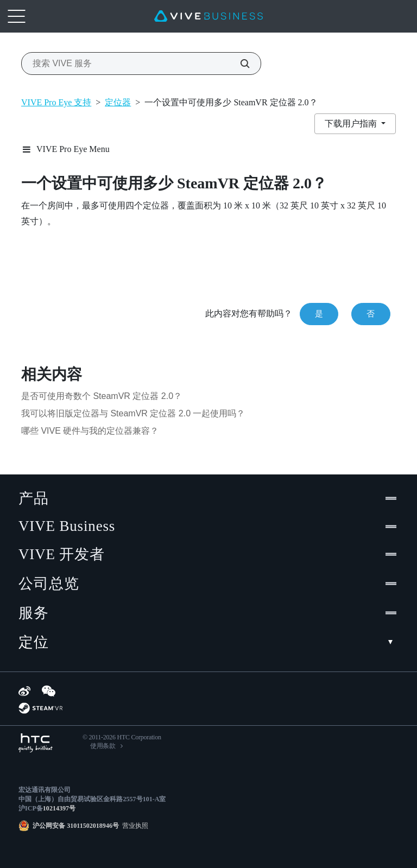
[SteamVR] (40, 708)
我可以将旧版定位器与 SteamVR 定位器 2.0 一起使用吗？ (133, 413)
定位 (208, 642)
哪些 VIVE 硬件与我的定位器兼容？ (90, 431)
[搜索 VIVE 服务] (239, 64)
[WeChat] (49, 691)
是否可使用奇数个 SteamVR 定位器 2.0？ (102, 396)
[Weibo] (24, 691)
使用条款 (103, 746)
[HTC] (36, 743)
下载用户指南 (352, 123)
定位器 (118, 102)
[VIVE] (208, 16)
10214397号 (59, 808)
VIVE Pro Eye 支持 (56, 102)
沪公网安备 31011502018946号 (76, 826)
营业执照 (134, 826)
